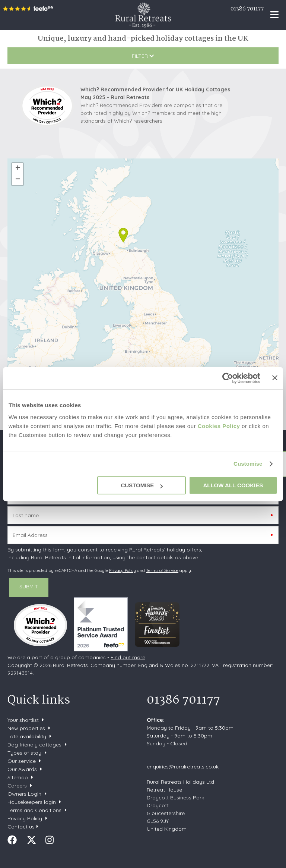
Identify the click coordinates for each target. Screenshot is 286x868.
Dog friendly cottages (34, 745)
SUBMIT (29, 586)
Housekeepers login (32, 802)
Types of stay (24, 753)
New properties (27, 728)
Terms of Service (162, 570)
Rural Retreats (143, 15)
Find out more (128, 657)
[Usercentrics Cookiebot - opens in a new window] (228, 378)
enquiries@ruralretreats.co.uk (183, 767)
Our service (22, 761)
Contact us (21, 827)
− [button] (18, 180)
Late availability (27, 736)
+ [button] (18, 169)
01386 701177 (247, 9)
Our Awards (22, 769)
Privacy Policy (123, 570)
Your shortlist (23, 720)
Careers (17, 786)
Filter (143, 56)
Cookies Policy (219, 426)
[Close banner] (275, 378)
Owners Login (24, 794)
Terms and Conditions (34, 810)
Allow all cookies (233, 485)
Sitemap (18, 777)
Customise (248, 464)
